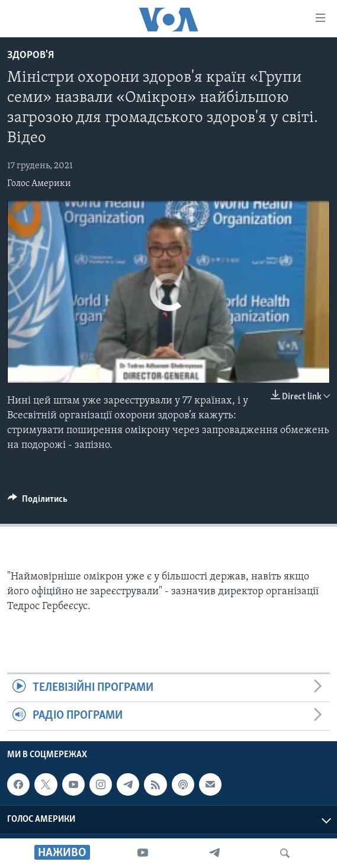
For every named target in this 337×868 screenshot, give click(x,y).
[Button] (38, 502)
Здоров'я (31, 55)
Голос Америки (39, 184)
